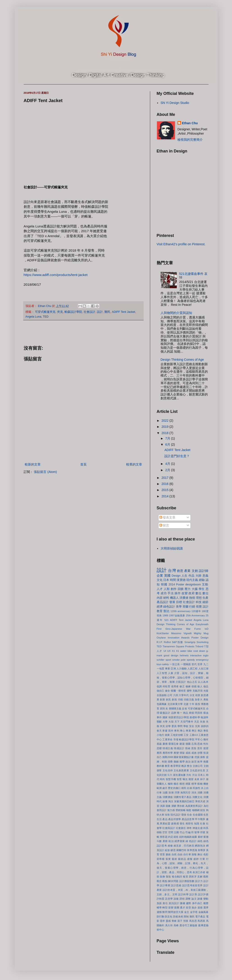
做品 (206, 686)
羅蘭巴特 (181, 850)
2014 (165, 496)
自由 (180, 854)
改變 (185, 593)
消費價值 (168, 797)
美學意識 (192, 850)
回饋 (181, 589)
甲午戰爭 (200, 819)
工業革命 (167, 739)
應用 (159, 753)
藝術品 (182, 859)
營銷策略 (181, 810)
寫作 (171, 731)
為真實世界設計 (194, 806)
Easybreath (202, 624)
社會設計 (90, 312)
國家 (165, 717)
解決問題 (173, 881)
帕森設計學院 (73, 312)
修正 (182, 686)
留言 (164, 525)
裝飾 (162, 877)
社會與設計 (169, 828)
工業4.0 (194, 735)
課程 (182, 899)
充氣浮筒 (198, 691)
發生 (182, 823)
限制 (186, 917)
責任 (165, 903)
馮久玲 (169, 925)
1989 (165, 615)
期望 (191, 779)
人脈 (171, 673)
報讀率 (204, 717)
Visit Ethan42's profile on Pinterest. (181, 244)
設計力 (199, 881)
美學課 (201, 850)
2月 (168, 470)
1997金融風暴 (177, 615)
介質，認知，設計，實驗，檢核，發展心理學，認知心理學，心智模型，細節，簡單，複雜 (183, 677)
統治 (171, 841)
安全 (192, 726)
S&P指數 (177, 642)
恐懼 (159, 748)
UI (165, 651)
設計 (100, 312)
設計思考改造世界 (192, 885)
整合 (189, 766)
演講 (162, 806)
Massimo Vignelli (181, 633)
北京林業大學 (175, 704)
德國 (188, 744)
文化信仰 (168, 770)
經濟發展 (180, 841)
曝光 (185, 779)
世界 (200, 664)
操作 (178, 593)
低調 (159, 686)
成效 (194, 753)
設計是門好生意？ (177, 456)
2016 (165, 484)
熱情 (192, 598)
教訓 (184, 766)
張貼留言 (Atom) (45, 472)
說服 (176, 899)
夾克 (60, 312)
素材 (200, 837)
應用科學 (168, 753)
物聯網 (196, 810)
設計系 (193, 894)
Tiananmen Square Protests (178, 646)
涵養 (165, 801)
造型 (188, 907)
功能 (180, 699)
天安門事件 (187, 722)
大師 (199, 576)
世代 (194, 664)
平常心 (199, 739)
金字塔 (194, 912)
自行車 (187, 854)
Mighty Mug (201, 633)
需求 (162, 921)
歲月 (165, 788)
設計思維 (176, 885)
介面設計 (181, 682)
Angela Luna (33, 317)
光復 (206, 691)
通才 (183, 907)
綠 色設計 (191, 841)
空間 (171, 832)
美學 (179, 607)
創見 (169, 699)
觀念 (159, 881)
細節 (205, 602)
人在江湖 (203, 669)
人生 (185, 576)
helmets (184, 655)
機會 (206, 784)
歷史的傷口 (174, 788)
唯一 (180, 713)
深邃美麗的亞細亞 (184, 801)
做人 (200, 686)
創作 (174, 589)
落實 (168, 859)
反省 (184, 709)
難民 (107, 312)
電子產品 (200, 917)
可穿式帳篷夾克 (45, 312)
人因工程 (192, 669)
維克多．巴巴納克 (184, 846)
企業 (160, 575)
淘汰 (171, 801)
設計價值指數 (187, 881)
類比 (167, 611)
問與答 (199, 713)
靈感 (168, 921)
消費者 (184, 598)
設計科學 (183, 894)
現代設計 (175, 815)
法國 (165, 793)
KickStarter (163, 633)
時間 (173, 580)
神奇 (189, 828)
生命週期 (198, 815)
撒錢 (176, 762)
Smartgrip (190, 642)
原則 (162, 709)
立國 (176, 832)
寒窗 (165, 731)
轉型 (165, 907)
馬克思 (193, 921)
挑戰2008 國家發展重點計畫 (178, 757)
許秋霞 (161, 899)
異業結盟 (165, 823)
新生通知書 (179, 775)
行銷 (192, 607)
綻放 (167, 850)
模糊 (200, 784)
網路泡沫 (200, 846)
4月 (168, 464)
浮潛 (177, 793)
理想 (199, 598)
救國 (206, 762)
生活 (159, 819)
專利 (177, 731)
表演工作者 (199, 872)
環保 (184, 815)
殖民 (184, 788)
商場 (192, 713)
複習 (185, 877)
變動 (206, 899)
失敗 (203, 722)
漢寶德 (181, 580)
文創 (195, 571)
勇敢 (206, 699)
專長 (206, 731)
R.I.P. (160, 642)
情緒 (188, 748)
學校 (186, 726)
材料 (166, 598)
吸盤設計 (165, 713)
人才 (160, 589)
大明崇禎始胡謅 (172, 548)
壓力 (188, 589)
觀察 (206, 877)
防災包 (169, 917)
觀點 (165, 881)
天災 (197, 722)
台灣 (172, 571)
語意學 (169, 899)
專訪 (200, 731)
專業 (188, 731)
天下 (177, 722)
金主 (187, 912)
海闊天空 (186, 793)
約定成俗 (173, 837)
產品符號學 (175, 819)
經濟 (160, 607)
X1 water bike (184, 651)
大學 (165, 722)
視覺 (199, 607)
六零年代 (184, 695)
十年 (192, 704)
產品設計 (163, 602)
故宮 (194, 762)
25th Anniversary (195, 615)
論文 (194, 899)
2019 (165, 427)
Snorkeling (203, 642)
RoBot (167, 642)
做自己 (161, 691)
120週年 (196, 611)
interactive (196, 655)
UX (169, 651)
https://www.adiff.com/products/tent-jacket (56, 275)
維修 (170, 846)
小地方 (160, 735)
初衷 (198, 695)
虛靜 (196, 859)
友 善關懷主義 (173, 709)
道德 (200, 907)
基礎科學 (195, 717)
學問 (180, 726)
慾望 (206, 748)
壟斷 (159, 722)
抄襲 (200, 753)
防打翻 (160, 917)
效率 (200, 762)
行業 (202, 859)
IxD (207, 629)
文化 (160, 580)
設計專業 (165, 885)
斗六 (170, 775)
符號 (203, 832)
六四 (176, 695)
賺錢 (183, 903)
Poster (180, 585)
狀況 (203, 810)
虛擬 (190, 859)
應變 (176, 753)
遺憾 (159, 912)
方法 (195, 775)
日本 (166, 580)
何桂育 (166, 686)
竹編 (188, 832)
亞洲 (173, 669)
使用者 (175, 686)
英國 (167, 575)
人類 (167, 589)
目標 (179, 602)
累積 (165, 841)
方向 (189, 775)
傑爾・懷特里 (178, 691)
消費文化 (198, 797)
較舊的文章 (134, 464)
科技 (199, 602)
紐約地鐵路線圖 (188, 837)
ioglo (206, 655)
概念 (176, 784)
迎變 (171, 907)
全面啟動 (162, 695)
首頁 (83, 464)
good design (171, 655)
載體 (206, 903)
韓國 (164, 585)
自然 (174, 854)
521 (167, 620)
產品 (165, 819)
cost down (199, 651)
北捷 (186, 704)
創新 (162, 699)
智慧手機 (171, 779)
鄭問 (165, 912)
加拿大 (199, 699)
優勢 (189, 691)
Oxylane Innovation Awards (173, 638)
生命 (189, 815)
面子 (180, 921)
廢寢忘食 (174, 744)
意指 (194, 748)
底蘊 (159, 744)
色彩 (206, 854)
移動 (159, 832)
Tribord (199, 646)
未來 (197, 779)
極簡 (170, 784)
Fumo (198, 629)
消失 (194, 793)
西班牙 (193, 877)
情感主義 (168, 748)
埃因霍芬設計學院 (179, 717)
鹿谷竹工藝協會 (188, 925)
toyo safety (163, 664)
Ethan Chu (190, 123)
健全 (168, 691)
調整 (188, 899)
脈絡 (168, 854)
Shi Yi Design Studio (175, 103)
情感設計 (179, 748)
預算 (186, 921)
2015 (165, 490)
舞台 (200, 854)
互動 (205, 585)
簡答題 (164, 837)
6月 (168, 444)
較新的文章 (33, 464)
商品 (186, 713)
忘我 (194, 744)
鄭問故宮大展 (176, 912)
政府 (192, 593)
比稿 (189, 788)
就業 (167, 735)
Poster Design (200, 638)
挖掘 (197, 757)
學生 (202, 589)
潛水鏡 (181, 806)
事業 (168, 669)
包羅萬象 (162, 704)
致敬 (194, 854)
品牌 (174, 713)
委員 (174, 726)
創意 (180, 571)
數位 (199, 593)
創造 (174, 699)
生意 (206, 815)
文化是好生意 (198, 770)
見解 (200, 877)
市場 (176, 739)
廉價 (165, 744)
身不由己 (197, 903)
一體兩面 (186, 664)
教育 (167, 766)
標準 (194, 784)
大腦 (195, 589)
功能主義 (189, 699)
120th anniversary (180, 611)
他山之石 (192, 682)
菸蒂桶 (161, 859)
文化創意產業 (181, 770)
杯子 (203, 779)
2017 (165, 478)
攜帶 (182, 762)
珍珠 (167, 815)
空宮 (165, 832)
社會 (203, 823)
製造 (169, 877)
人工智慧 (162, 673)
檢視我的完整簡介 (190, 140)
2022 (165, 421)
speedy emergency (198, 660)
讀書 (200, 899)
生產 (205, 598)
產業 (187, 571)
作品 (192, 576)
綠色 (200, 841)
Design (176, 576)
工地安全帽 (177, 735)
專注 (194, 731)
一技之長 (175, 664)
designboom (193, 585)
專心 (183, 731)
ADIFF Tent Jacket (123, 312)
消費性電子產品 (183, 797)
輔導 (159, 907)
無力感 (171, 810)
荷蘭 (186, 607)
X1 (173, 651)
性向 (206, 744)
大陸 (171, 722)
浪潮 (171, 793)
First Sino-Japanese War (174, 629)
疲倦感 (175, 823)
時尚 (162, 779)
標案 (188, 784)
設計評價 (203, 894)
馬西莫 (201, 921)
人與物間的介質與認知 (176, 313)
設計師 (204, 571)
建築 (182, 744)
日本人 (201, 775)
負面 (159, 903)
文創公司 (198, 766)
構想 (182, 784)
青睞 (174, 921)
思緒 (200, 744)
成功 (164, 593)
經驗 (202, 580)
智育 (179, 779)
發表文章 (168, 517)
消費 (200, 793)
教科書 (160, 766)
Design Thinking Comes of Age (182, 360)
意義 (206, 576)
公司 (170, 695)
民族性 (196, 788)
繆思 (173, 850)
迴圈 (177, 907)
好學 (168, 726)
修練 (188, 686)
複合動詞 (177, 877)
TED (46, 317)
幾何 (206, 739)
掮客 (203, 757)
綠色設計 (169, 607)
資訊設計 (174, 903)
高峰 (176, 925)
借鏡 (194, 686)
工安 (186, 735)
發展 (172, 602)
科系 (206, 828)
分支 (192, 695)
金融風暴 (203, 912)
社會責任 (181, 828)
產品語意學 (188, 819)
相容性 (189, 823)
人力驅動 (182, 669)
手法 (171, 593)
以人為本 (203, 682)
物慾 (189, 810)
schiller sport (164, 660)
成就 (188, 753)
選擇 (206, 907)
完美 (198, 726)
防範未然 (178, 917)
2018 (165, 433)
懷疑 (182, 753)
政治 (188, 762)
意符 (200, 748)
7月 (168, 438)
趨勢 (189, 903)
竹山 (182, 832)
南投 (198, 704)
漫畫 (168, 806)
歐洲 (159, 788)
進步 (194, 907)
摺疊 (170, 762)
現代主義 (192, 580)
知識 (197, 823)
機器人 (174, 598)
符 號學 (195, 832)
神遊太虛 (198, 828)
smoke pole (179, 660)
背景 (162, 854)
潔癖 (174, 806)
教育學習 (175, 766)
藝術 (175, 859)
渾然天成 (200, 801)
